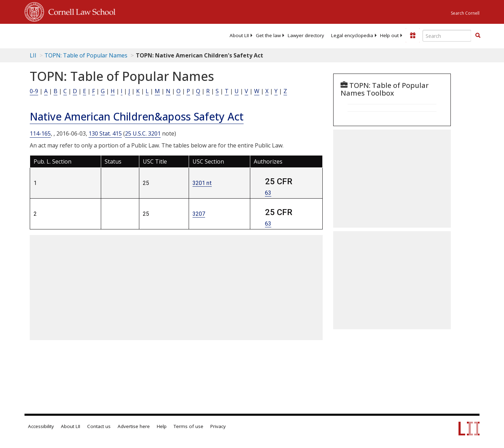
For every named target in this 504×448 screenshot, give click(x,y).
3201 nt (202, 183)
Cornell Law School (80, 11)
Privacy (218, 426)
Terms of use (188, 426)
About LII (239, 35)
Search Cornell (465, 13)
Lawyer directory (306, 35)
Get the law (268, 35)
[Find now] (478, 36)
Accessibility (41, 426)
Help (162, 426)
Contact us (99, 426)
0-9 (34, 91)
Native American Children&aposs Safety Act (137, 116)
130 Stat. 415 (105, 133)
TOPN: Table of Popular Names (86, 55)
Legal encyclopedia (352, 35)
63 (268, 193)
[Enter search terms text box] (447, 36)
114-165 (40, 133)
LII (33, 55)
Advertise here (134, 426)
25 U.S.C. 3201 (143, 133)
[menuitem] (239, 35)
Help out (389, 35)
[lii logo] (103, 35)
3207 (199, 214)
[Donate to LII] (413, 35)
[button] (478, 35)
